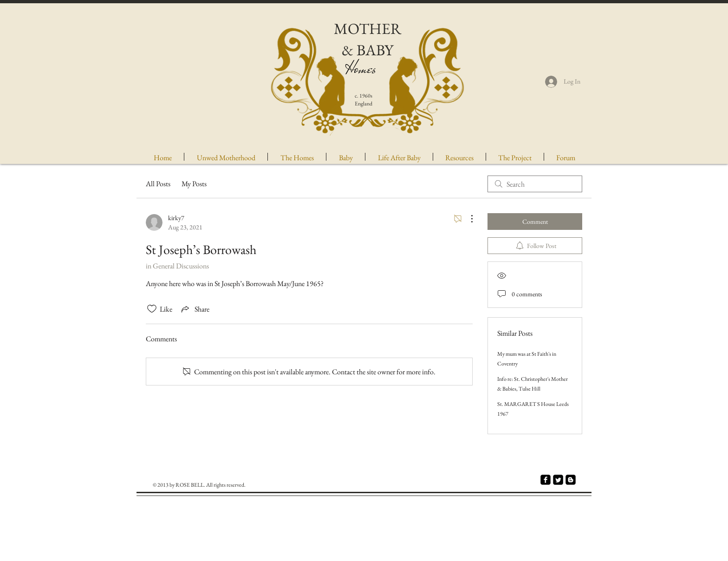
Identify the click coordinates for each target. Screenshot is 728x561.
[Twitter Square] (558, 480)
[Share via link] (195, 309)
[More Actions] (467, 219)
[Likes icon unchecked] (152, 309)
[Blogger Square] (571, 480)
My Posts (194, 184)
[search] (535, 184)
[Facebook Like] (532, 512)
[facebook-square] (546, 480)
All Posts (158, 184)
